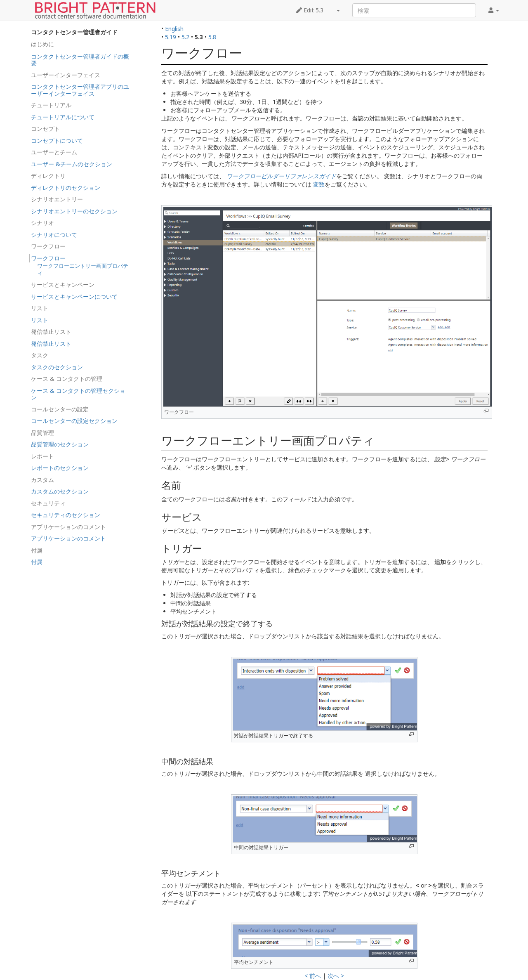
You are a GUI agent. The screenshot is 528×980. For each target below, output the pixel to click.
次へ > (336, 976)
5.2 (185, 37)
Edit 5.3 (310, 10)
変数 (319, 184)
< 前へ (313, 976)
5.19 (171, 37)
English (174, 29)
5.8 (212, 37)
